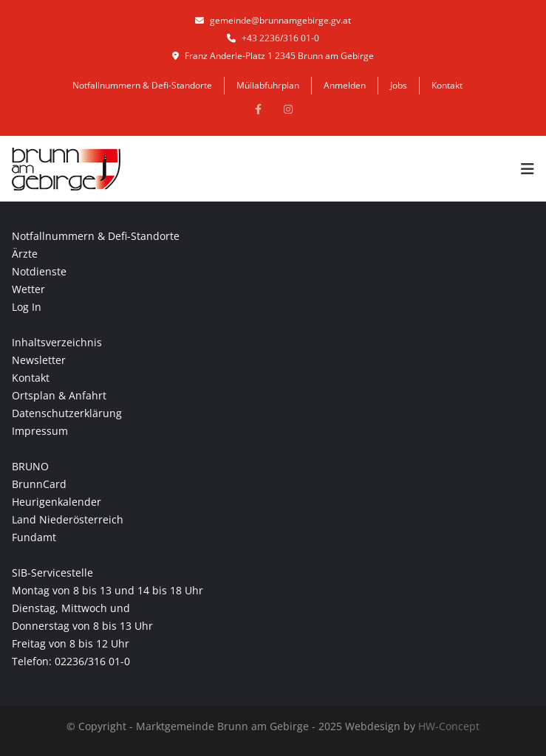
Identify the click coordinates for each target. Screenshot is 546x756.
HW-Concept (449, 726)
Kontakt (447, 85)
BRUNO (30, 466)
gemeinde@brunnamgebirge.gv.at (273, 20)
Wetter (28, 289)
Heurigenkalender (57, 502)
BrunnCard (39, 484)
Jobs (399, 85)
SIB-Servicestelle (52, 573)
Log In (27, 307)
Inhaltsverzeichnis (57, 342)
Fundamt (34, 537)
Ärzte (25, 254)
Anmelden (345, 85)
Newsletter (39, 360)
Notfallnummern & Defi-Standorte (142, 85)
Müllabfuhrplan (268, 85)
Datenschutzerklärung (67, 413)
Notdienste (39, 271)
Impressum (40, 431)
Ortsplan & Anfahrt (59, 395)
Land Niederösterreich (68, 519)
